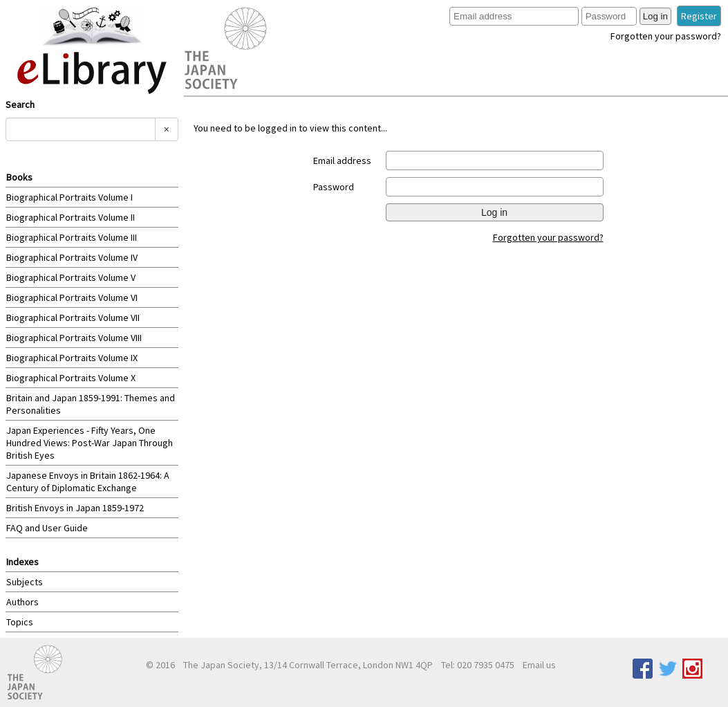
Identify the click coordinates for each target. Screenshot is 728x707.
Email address (342, 160)
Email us (539, 665)
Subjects (25, 582)
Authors (22, 602)
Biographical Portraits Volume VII (73, 318)
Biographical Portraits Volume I (69, 197)
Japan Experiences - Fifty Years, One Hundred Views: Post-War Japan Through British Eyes (90, 443)
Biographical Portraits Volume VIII (74, 338)
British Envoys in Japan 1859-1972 (75, 508)
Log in (655, 16)
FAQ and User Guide (47, 528)
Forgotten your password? (666, 36)
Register (699, 16)
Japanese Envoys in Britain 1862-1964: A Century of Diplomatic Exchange (88, 481)
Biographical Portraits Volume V (71, 277)
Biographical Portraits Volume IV (72, 257)
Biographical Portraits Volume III (72, 237)
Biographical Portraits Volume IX (72, 358)
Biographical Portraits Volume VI (72, 297)
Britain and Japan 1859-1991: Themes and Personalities (91, 404)
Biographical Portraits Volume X (71, 378)
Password (334, 187)
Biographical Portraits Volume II (71, 217)
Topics (20, 622)
